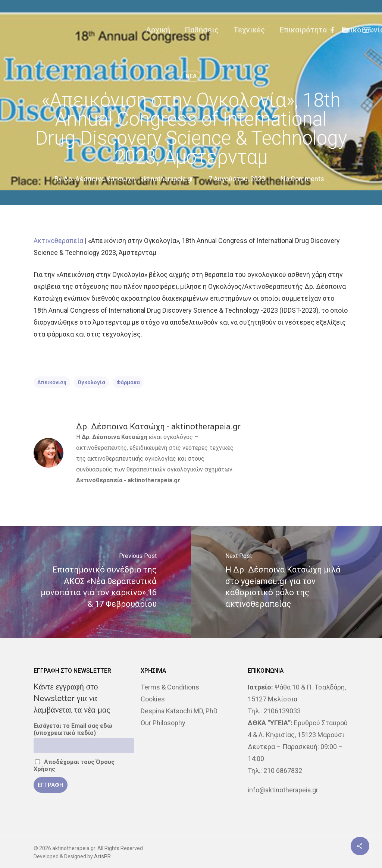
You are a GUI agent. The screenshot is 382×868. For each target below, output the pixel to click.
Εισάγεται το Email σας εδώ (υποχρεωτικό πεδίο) (73, 729)
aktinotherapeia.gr (154, 480)
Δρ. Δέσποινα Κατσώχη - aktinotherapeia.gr (128, 179)
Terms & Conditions (170, 687)
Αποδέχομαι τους (74, 766)
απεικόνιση (52, 382)
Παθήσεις (202, 30)
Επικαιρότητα (303, 30)
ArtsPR (102, 856)
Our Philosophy (163, 723)
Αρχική (158, 30)
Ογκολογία (91, 382)
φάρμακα (128, 382)
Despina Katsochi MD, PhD (179, 711)
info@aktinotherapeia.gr (283, 790)
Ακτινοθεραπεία (58, 241)
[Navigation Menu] (367, 30)
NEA (191, 76)
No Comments (302, 179)
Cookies (153, 699)
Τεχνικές (249, 30)
